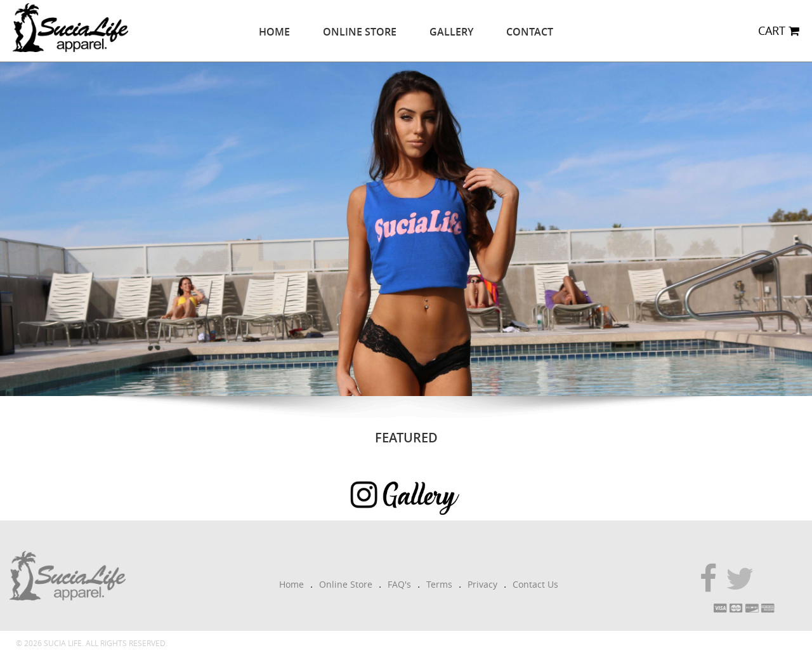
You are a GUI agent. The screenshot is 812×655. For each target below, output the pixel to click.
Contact (530, 32)
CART (779, 30)
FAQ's (399, 584)
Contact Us (535, 584)
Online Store (360, 32)
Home (274, 32)
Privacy (482, 584)
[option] (406, 229)
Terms (439, 584)
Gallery (451, 32)
